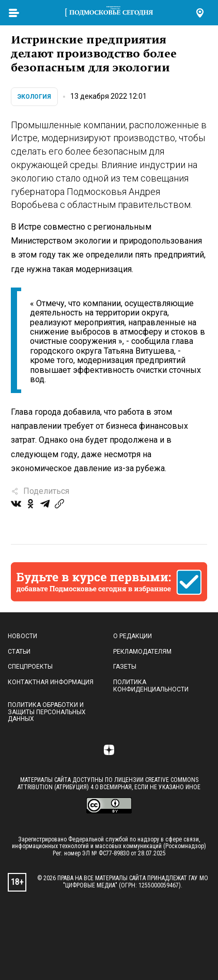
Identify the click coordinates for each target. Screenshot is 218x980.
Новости (22, 636)
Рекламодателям (142, 652)
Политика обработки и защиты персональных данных (47, 712)
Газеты (125, 667)
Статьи (19, 652)
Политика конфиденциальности (151, 686)
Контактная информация (51, 682)
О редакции (133, 636)
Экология (34, 97)
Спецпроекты (30, 667)
